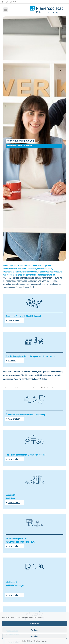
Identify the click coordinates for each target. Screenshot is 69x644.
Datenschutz (36, 641)
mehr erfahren (14, 320)
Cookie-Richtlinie (27, 641)
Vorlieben (35, 636)
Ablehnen (34, 630)
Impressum (44, 641)
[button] (6, 10)
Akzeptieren (34, 624)
